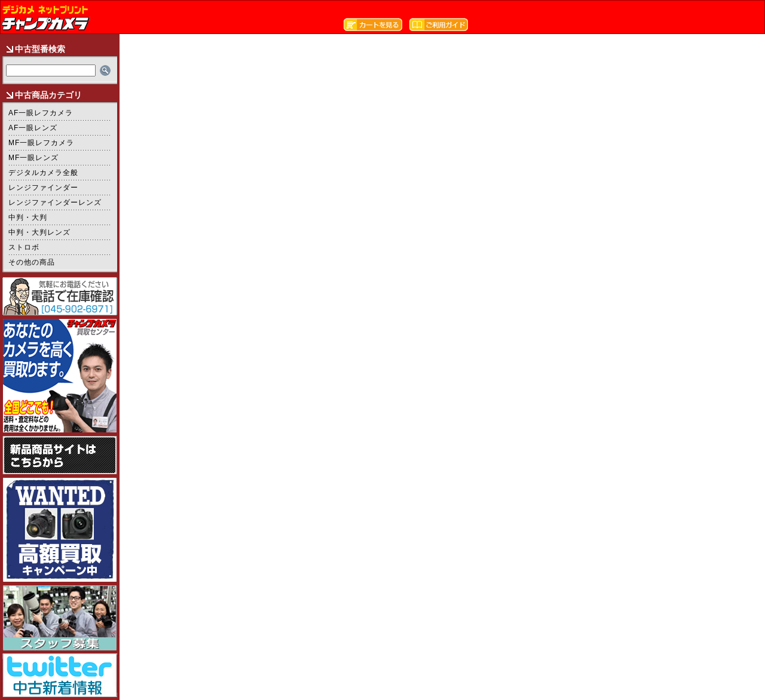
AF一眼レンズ (33, 128)
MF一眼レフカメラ (41, 143)
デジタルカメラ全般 (43, 173)
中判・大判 (28, 217)
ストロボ (24, 247)
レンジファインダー (43, 188)
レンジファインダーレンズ (55, 202)
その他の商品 (32, 262)
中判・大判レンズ (39, 232)
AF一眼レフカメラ (41, 113)
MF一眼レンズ (33, 158)
